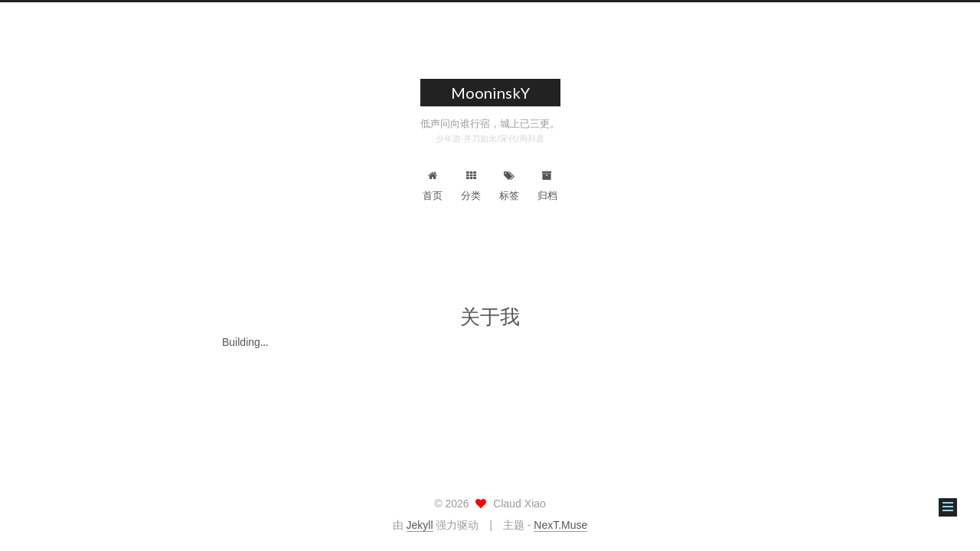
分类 (471, 186)
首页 (433, 186)
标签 (509, 186)
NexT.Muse (560, 525)
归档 (547, 186)
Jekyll (420, 525)
